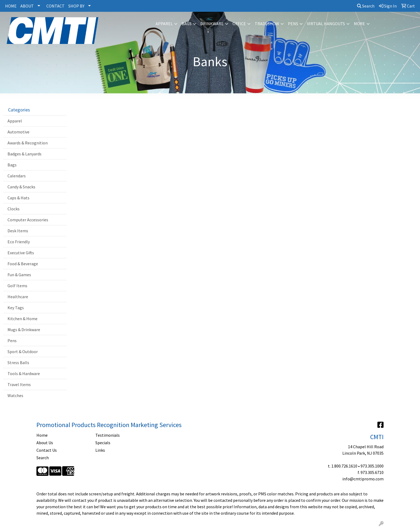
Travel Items (19, 384)
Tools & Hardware (24, 373)
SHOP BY (76, 6)
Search (366, 6)
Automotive (18, 132)
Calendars (17, 176)
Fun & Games (19, 275)
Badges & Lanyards (25, 154)
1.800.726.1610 (344, 466)
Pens (293, 24)
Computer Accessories (28, 220)
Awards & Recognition (28, 143)
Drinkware (212, 24)
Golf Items (17, 286)
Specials (103, 443)
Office (239, 24)
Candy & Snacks (21, 187)
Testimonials (108, 435)
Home (42, 435)
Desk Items (18, 231)
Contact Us (47, 450)
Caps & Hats (18, 198)
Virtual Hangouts (326, 24)
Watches (15, 395)
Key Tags (16, 308)
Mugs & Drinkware (24, 330)
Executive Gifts (21, 253)
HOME (11, 6)
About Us (45, 443)
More (359, 24)
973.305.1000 (372, 466)
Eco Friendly (19, 242)
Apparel (164, 24)
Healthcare (18, 297)
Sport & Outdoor (23, 352)
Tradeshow (267, 24)
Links (100, 450)
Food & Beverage (23, 264)
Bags (187, 24)
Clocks (14, 209)
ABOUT (27, 6)
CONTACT (55, 6)
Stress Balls (18, 362)
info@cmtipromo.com (363, 479)
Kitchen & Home (22, 319)
